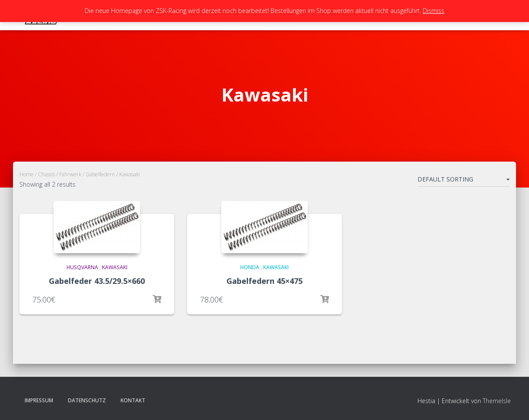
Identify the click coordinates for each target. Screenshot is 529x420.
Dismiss (433, 11)
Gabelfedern (100, 174)
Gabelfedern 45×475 (264, 281)
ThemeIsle (497, 401)
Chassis (46, 174)
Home (27, 174)
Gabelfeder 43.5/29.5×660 (97, 281)
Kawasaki (115, 267)
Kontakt (133, 400)
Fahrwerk (70, 174)
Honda (250, 267)
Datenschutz (87, 400)
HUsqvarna (82, 267)
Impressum (39, 400)
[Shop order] (464, 181)
